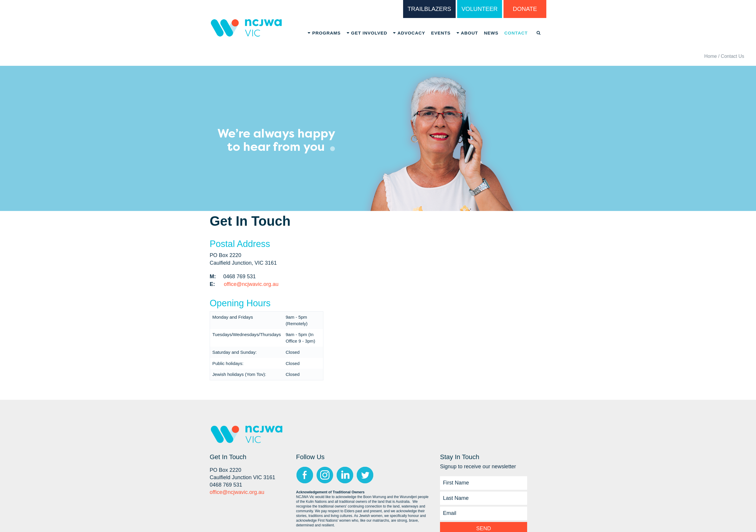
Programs (324, 33)
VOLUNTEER (480, 9)
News (491, 33)
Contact (516, 33)
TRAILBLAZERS (429, 9)
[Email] (484, 513)
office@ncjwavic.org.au (251, 284)
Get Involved (367, 33)
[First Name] (484, 483)
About (467, 33)
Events (441, 33)
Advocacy (409, 33)
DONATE (525, 9)
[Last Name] (484, 498)
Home (711, 56)
